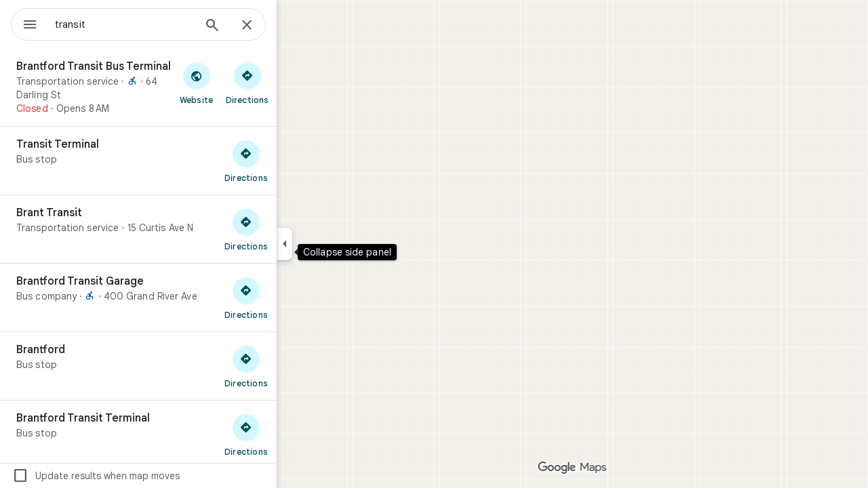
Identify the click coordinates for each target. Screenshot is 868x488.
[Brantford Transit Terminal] (187, 434)
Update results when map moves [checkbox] (145, 476)
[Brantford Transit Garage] (187, 298)
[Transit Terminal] (187, 161)
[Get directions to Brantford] (295, 366)
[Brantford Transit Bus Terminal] (187, 87)
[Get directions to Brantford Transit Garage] (295, 298)
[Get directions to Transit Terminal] (295, 161)
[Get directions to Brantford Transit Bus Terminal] (296, 83)
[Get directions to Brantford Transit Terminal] (295, 434)
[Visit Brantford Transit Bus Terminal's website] (245, 83)
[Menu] (24, 23)
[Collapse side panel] (333, 244)
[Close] (296, 26)
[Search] (261, 26)
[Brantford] (187, 366)
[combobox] (159, 24)
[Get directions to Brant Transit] (295, 229)
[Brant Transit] (187, 229)
